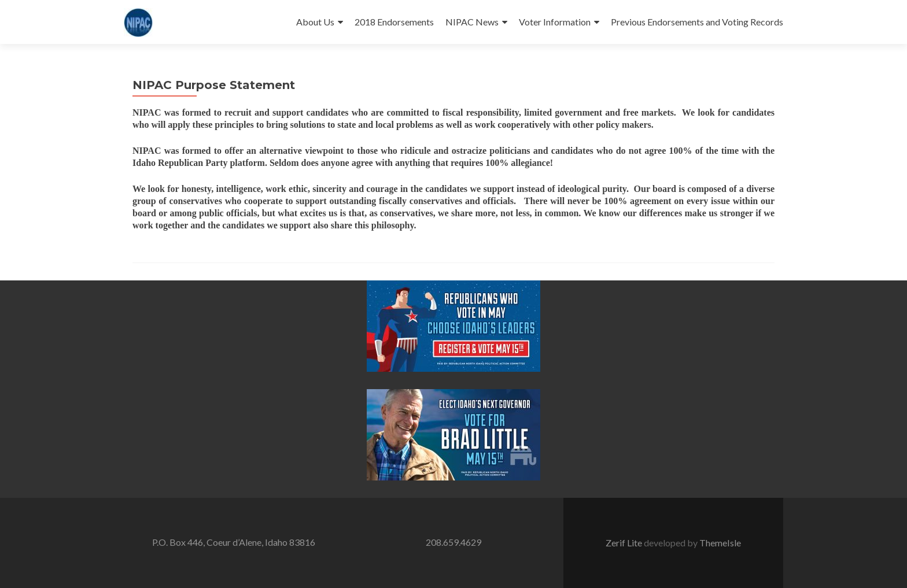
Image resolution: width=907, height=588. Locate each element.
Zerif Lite (625, 543)
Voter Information (555, 22)
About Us (315, 22)
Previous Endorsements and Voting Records (697, 22)
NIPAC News (472, 22)
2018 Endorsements (394, 22)
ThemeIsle (720, 543)
